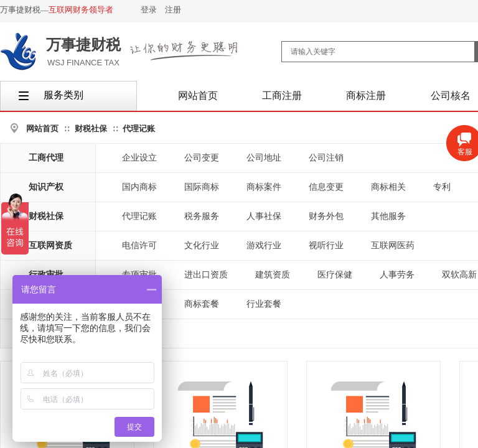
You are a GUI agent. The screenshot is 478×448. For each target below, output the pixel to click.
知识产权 (46, 187)
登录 (149, 10)
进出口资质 (206, 275)
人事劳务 (397, 275)
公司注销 (326, 158)
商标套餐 (202, 304)
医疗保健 (335, 275)
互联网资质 (50, 245)
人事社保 (264, 216)
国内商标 (139, 187)
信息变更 (326, 187)
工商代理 (46, 158)
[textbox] (378, 52)
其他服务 (388, 216)
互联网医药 (393, 245)
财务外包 (326, 216)
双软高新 (459, 275)
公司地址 (264, 158)
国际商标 (202, 187)
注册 (173, 10)
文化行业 (202, 245)
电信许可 (139, 245)
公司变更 (202, 158)
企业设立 (139, 158)
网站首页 (42, 128)
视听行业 (326, 245)
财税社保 (91, 128)
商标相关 (388, 187)
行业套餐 (264, 304)
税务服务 (202, 216)
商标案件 (264, 187)
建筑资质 (273, 275)
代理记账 (139, 128)
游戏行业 (264, 245)
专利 (442, 187)
